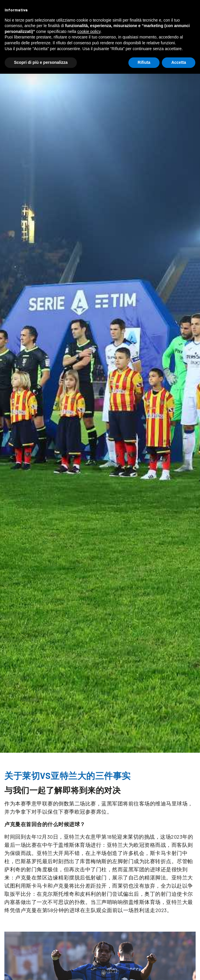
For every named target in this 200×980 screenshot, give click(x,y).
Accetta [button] (179, 62)
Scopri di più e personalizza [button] (41, 62)
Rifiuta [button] (144, 62)
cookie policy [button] (89, 31)
